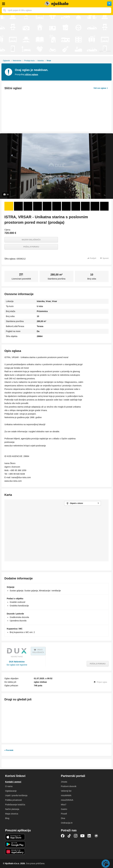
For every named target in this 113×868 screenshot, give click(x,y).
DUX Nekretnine (17, 662)
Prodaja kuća (29, 61)
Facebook (63, 836)
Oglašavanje (11, 791)
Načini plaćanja (12, 809)
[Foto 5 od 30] (47, 206)
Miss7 (64, 805)
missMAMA (66, 795)
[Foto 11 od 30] (104, 206)
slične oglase (31, 74)
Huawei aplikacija (15, 852)
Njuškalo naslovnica (56, 4)
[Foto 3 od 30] (28, 206)
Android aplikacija (15, 844)
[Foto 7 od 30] (66, 206)
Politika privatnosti (13, 800)
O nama (9, 786)
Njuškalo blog (96, 836)
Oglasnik (6, 61)
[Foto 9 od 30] (85, 206)
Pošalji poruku (31, 247)
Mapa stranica (12, 814)
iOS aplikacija (15, 837)
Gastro (64, 809)
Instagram (76, 836)
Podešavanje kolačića (15, 805)
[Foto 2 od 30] (18, 206)
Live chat (106, 864)
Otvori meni (4, 4)
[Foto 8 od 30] (76, 206)
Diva (63, 818)
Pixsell (64, 814)
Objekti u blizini (76, 503)
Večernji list (66, 791)
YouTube (82, 836)
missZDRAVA (67, 800)
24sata (64, 782)
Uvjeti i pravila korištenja (16, 795)
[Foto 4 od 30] (38, 206)
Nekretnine (17, 61)
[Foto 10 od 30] (95, 206)
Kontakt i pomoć (13, 782)
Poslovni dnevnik (69, 786)
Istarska (41, 61)
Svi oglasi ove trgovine (17, 665)
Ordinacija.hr (67, 823)
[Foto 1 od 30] (9, 206)
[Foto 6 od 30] (57, 206)
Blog (7, 818)
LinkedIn (89, 836)
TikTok (69, 836)
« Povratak (9, 750)
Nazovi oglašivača (31, 240)
